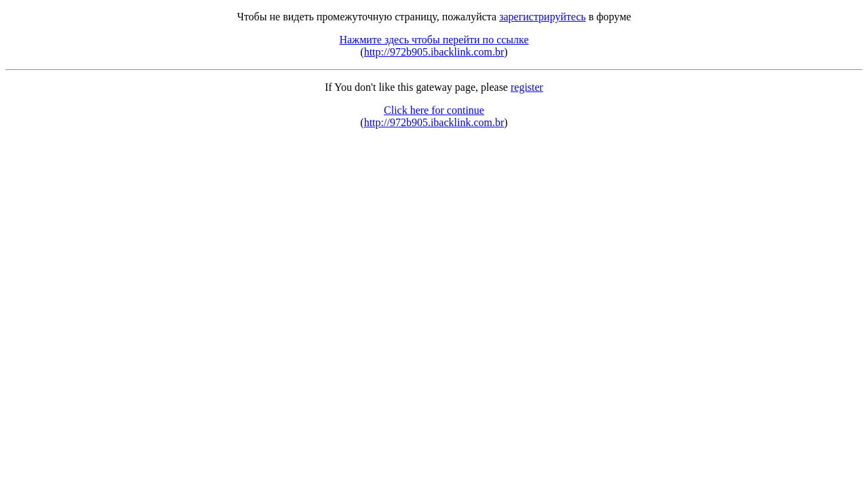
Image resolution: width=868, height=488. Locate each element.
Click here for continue (434, 110)
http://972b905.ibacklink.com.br (434, 52)
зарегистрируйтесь (542, 17)
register (527, 87)
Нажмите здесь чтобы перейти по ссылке (434, 40)
